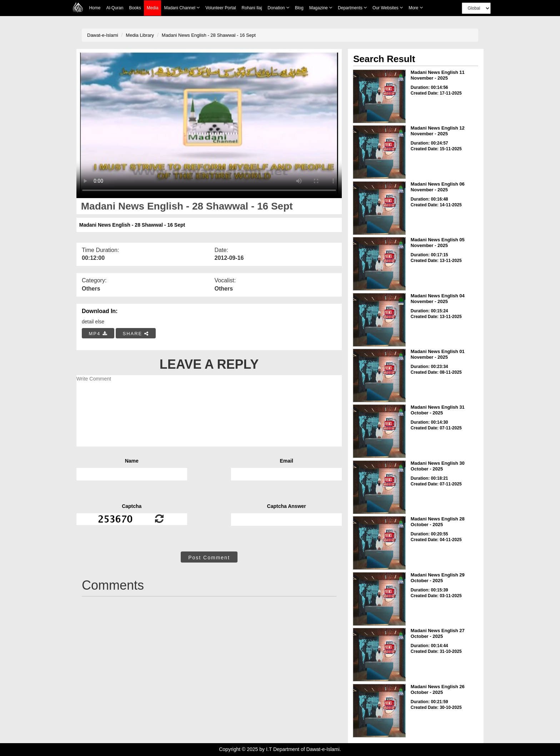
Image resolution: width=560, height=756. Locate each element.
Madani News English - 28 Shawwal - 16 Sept (209, 35)
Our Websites (388, 8)
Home (95, 8)
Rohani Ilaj (252, 8)
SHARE (136, 334)
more (416, 8)
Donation (278, 8)
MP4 (98, 334)
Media (153, 8)
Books (135, 8)
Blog (299, 8)
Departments (352, 8)
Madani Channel (182, 8)
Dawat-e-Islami (103, 35)
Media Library (140, 35)
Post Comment (209, 558)
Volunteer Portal (221, 8)
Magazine (321, 8)
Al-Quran (115, 8)
